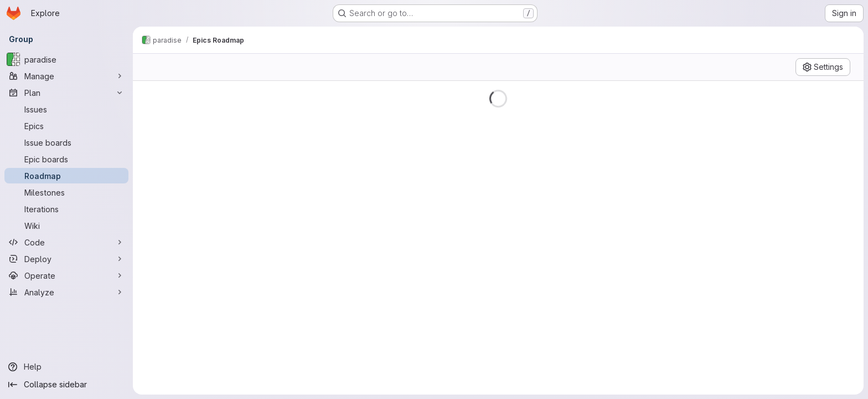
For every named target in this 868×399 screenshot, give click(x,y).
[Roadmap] (66, 176)
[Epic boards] (66, 159)
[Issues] (66, 109)
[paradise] (66, 59)
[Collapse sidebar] (66, 385)
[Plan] (66, 93)
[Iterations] (66, 209)
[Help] (66, 367)
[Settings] (823, 67)
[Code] (66, 242)
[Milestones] (66, 192)
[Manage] (66, 76)
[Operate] (66, 275)
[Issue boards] (66, 142)
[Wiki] (66, 226)
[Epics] (66, 126)
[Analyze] (66, 292)
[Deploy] (66, 259)
